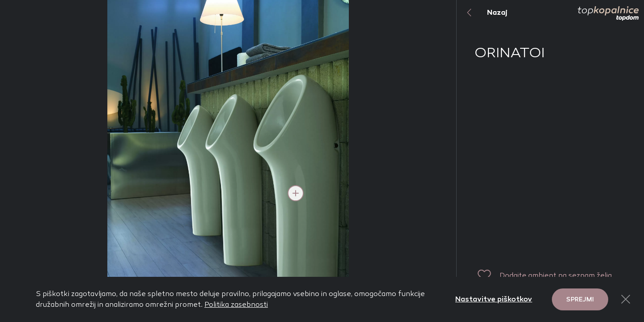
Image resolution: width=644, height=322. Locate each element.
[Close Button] (626, 299)
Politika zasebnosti (236, 304)
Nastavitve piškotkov (494, 299)
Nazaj (482, 13)
